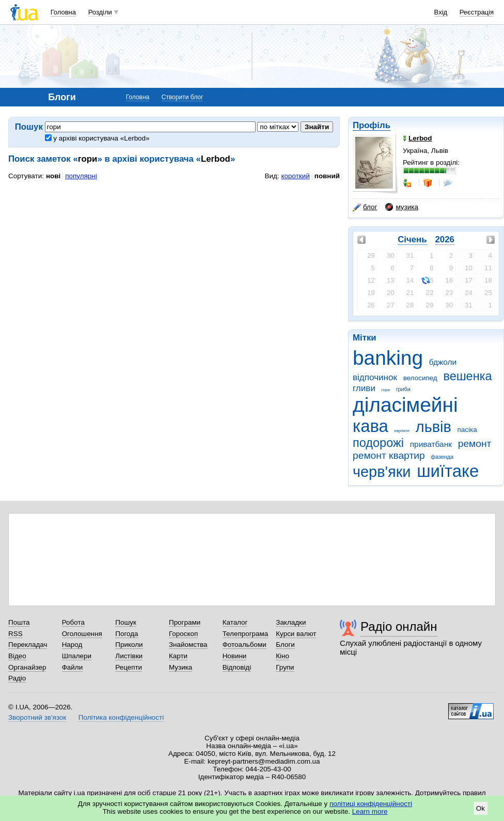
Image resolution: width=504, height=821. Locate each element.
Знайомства (188, 645)
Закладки (291, 622)
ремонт (475, 444)
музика (401, 207)
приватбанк (431, 444)
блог (365, 207)
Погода (127, 634)
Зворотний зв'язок (37, 717)
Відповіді (237, 667)
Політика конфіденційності (121, 717)
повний (327, 176)
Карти (178, 656)
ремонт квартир (389, 455)
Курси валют (296, 634)
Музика (180, 667)
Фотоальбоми (245, 645)
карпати (402, 431)
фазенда (442, 457)
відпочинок (375, 377)
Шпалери (77, 656)
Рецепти (129, 667)
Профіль (372, 125)
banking (388, 358)
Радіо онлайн (399, 626)
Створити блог (183, 97)
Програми (185, 622)
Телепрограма (246, 634)
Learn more (370, 811)
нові (53, 176)
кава (371, 426)
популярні (81, 176)
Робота (73, 622)
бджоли (443, 362)
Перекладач (28, 645)
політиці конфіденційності (371, 804)
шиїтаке (448, 471)
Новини (235, 656)
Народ (72, 645)
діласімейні (405, 405)
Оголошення (82, 634)
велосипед (420, 378)
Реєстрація (477, 12)
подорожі (378, 443)
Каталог (235, 622)
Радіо (17, 678)
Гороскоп (183, 634)
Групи (285, 667)
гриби (403, 389)
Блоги (285, 645)
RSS (15, 634)
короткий (296, 176)
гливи (364, 388)
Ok (481, 808)
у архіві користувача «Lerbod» (97, 138)
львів (434, 427)
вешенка (467, 376)
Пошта (19, 622)
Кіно (282, 656)
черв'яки (382, 472)
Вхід (441, 12)
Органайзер (27, 667)
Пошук (126, 622)
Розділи (100, 12)
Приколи (129, 645)
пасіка (467, 430)
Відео (17, 656)
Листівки (129, 656)
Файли (73, 667)
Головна (63, 12)
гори (386, 390)
